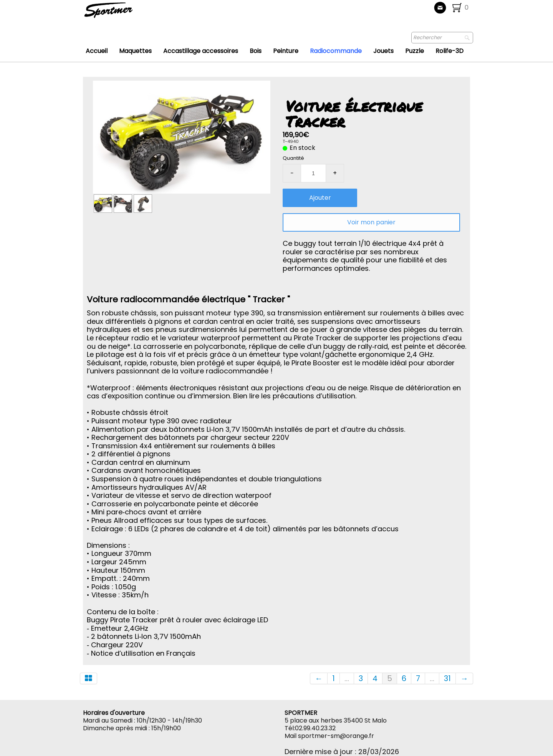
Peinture (286, 51)
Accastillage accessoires (201, 51)
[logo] (134, 13)
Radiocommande (336, 51)
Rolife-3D (450, 51)
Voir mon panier (371, 222)
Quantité (293, 158)
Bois (256, 51)
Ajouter (320, 198)
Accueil (97, 51)
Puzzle (415, 51)
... (347, 678)
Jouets (383, 51)
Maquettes (135, 51)
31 (447, 678)
